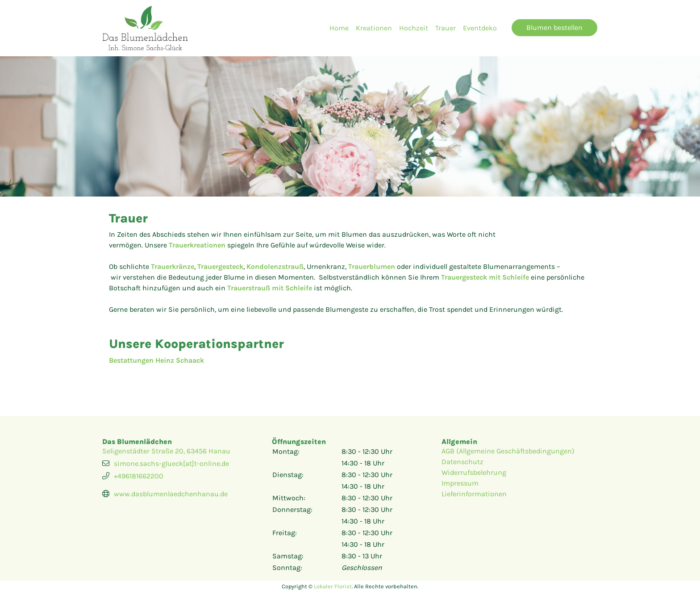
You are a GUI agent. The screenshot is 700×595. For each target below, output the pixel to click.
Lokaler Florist (333, 586)
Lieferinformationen (474, 494)
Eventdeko (480, 28)
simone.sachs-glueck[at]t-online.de (171, 463)
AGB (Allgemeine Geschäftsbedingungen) (508, 451)
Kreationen (374, 28)
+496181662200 (139, 476)
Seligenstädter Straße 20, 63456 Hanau (166, 451)
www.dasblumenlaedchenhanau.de (171, 494)
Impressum (460, 483)
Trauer (446, 28)
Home (339, 28)
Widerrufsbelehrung (474, 472)
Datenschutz (462, 462)
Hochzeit (414, 28)
